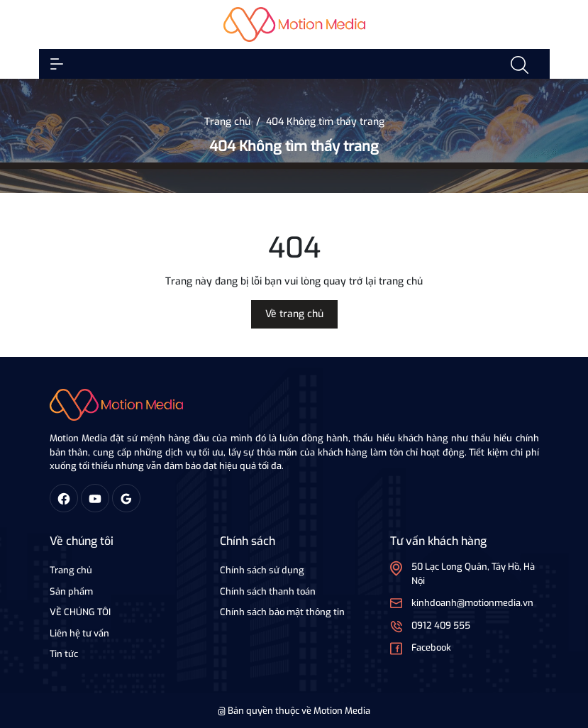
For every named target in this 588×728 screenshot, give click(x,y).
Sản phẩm (71, 591)
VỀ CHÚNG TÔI (80, 612)
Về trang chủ (294, 314)
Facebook (431, 647)
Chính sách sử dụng (262, 570)
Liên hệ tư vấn (79, 633)
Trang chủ (71, 570)
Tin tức (64, 654)
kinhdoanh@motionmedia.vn (472, 603)
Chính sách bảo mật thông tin (282, 612)
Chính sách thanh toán (268, 591)
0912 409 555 (441, 625)
